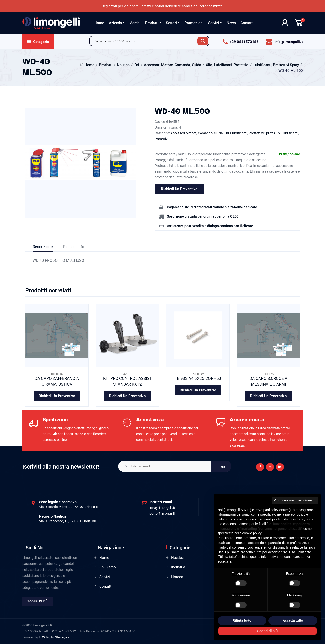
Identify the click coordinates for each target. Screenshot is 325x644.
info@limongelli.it (162, 508)
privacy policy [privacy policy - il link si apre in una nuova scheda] (295, 514)
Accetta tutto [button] (293, 620)
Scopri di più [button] (268, 631)
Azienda (115, 23)
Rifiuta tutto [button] (242, 620)
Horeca (177, 577)
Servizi (214, 23)
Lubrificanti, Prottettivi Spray (276, 65)
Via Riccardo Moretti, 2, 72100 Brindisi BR (70, 507)
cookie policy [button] (252, 533)
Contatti (247, 23)
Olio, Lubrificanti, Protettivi (227, 65)
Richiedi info (74, 247)
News (231, 23)
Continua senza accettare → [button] (295, 500)
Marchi (135, 23)
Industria (178, 567)
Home (99, 23)
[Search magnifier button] (203, 41)
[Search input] (145, 41)
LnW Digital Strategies (54, 637)
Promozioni (194, 23)
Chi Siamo (108, 567)
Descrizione (43, 247)
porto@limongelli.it (163, 513)
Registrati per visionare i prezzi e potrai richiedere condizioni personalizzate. (163, 6)
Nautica (123, 65)
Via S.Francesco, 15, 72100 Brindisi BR (68, 521)
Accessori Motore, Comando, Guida (172, 65)
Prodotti (152, 23)
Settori (171, 23)
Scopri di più (38, 601)
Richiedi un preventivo (179, 189)
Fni (137, 65)
